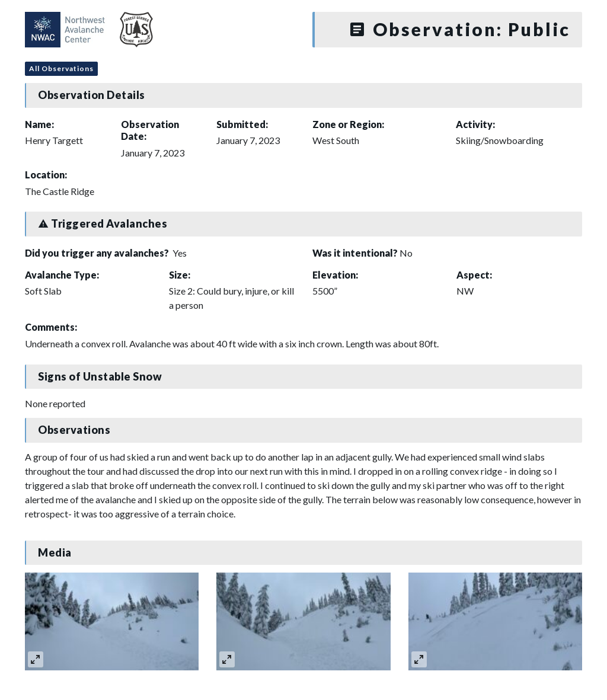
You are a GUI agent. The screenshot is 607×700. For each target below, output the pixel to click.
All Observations (61, 68)
